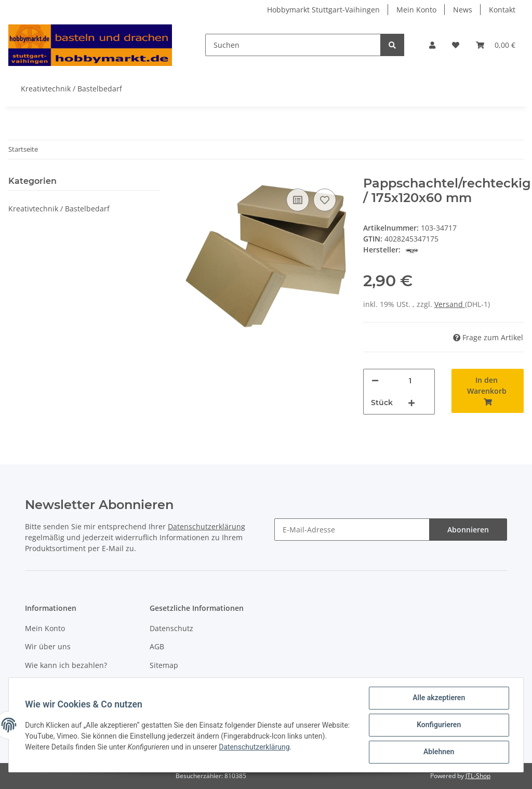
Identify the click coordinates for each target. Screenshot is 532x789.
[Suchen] (293, 45)
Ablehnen (438, 752)
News (463, 10)
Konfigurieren (438, 725)
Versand (450, 304)
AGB (157, 646)
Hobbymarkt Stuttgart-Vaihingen (323, 10)
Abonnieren (468, 530)
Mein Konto (416, 10)
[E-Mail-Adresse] (352, 530)
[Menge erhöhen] (411, 403)
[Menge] (410, 380)
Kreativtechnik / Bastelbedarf (59, 209)
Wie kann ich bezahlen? (66, 665)
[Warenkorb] (496, 45)
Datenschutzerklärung (207, 526)
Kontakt (502, 10)
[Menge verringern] (375, 380)
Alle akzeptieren (438, 698)
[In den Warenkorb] (488, 391)
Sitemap (164, 665)
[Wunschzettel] (456, 45)
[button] (432, 45)
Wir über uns (48, 646)
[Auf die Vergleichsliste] (298, 200)
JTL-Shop (478, 776)
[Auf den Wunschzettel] (325, 200)
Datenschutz (171, 628)
